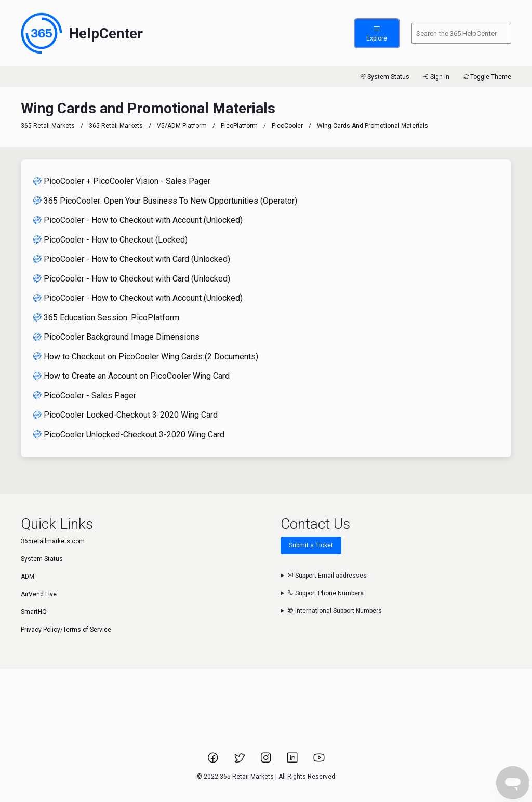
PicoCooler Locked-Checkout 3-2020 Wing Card (125, 415)
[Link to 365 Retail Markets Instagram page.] (267, 761)
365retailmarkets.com (53, 541)
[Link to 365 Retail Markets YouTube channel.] (319, 761)
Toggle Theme (487, 77)
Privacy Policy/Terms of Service (66, 630)
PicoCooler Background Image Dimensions (116, 337)
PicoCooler (287, 126)
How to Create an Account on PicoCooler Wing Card (131, 376)
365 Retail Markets (48, 126)
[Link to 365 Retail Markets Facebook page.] (214, 761)
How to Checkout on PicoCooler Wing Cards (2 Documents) (146, 357)
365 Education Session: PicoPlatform (106, 318)
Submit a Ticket (311, 545)
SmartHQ (34, 612)
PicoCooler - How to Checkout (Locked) (110, 240)
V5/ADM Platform (182, 126)
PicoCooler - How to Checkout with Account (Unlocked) (138, 220)
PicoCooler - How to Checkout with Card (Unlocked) (132, 259)
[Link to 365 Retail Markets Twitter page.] (240, 761)
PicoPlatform (239, 126)
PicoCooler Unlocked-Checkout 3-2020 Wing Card (129, 435)
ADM (28, 577)
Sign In (436, 77)
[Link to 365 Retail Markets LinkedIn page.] (293, 761)
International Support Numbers (335, 611)
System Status (384, 77)
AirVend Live (39, 594)
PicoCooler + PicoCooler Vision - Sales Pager (122, 181)
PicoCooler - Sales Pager (85, 396)
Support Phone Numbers (325, 593)
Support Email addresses (327, 576)
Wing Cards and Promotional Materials (373, 126)
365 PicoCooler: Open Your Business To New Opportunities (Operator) (165, 201)
